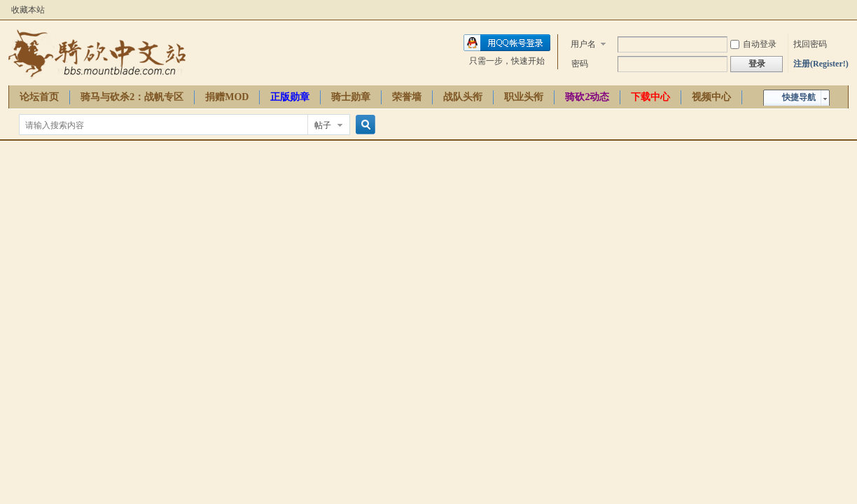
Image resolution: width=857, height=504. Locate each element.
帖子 (323, 125)
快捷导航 (799, 97)
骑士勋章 (351, 97)
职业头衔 (524, 97)
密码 (580, 64)
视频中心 (711, 97)
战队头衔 (463, 97)
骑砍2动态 (587, 97)
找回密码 (810, 44)
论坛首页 (39, 97)
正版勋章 (290, 97)
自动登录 (753, 44)
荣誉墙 (407, 97)
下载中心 (650, 97)
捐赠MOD (227, 97)
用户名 (583, 44)
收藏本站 (28, 10)
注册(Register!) (821, 64)
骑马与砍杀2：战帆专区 (132, 97)
